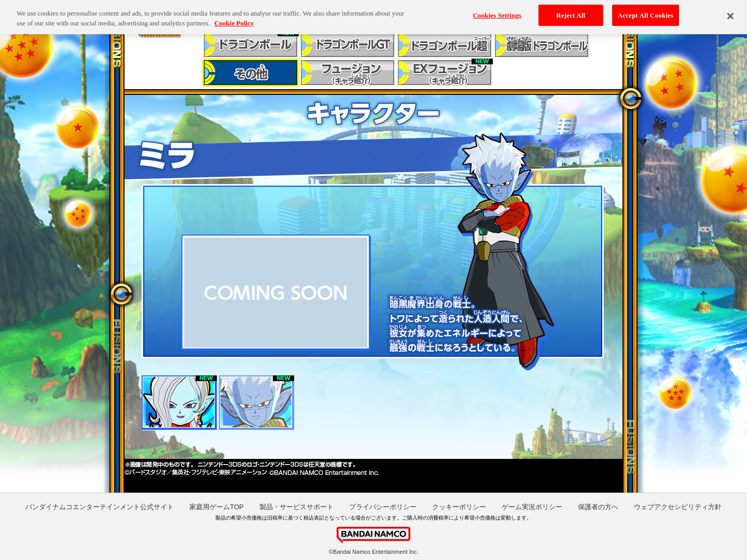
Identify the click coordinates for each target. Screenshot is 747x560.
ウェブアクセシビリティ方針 (678, 507)
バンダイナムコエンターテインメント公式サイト (100, 507)
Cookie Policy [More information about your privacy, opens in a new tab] (234, 19)
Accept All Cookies (646, 11)
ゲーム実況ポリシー (532, 507)
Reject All (571, 11)
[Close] (730, 12)
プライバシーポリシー (383, 507)
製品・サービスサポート (296, 507)
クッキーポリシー (459, 507)
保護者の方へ (598, 507)
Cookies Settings (497, 11)
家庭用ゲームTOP (217, 507)
